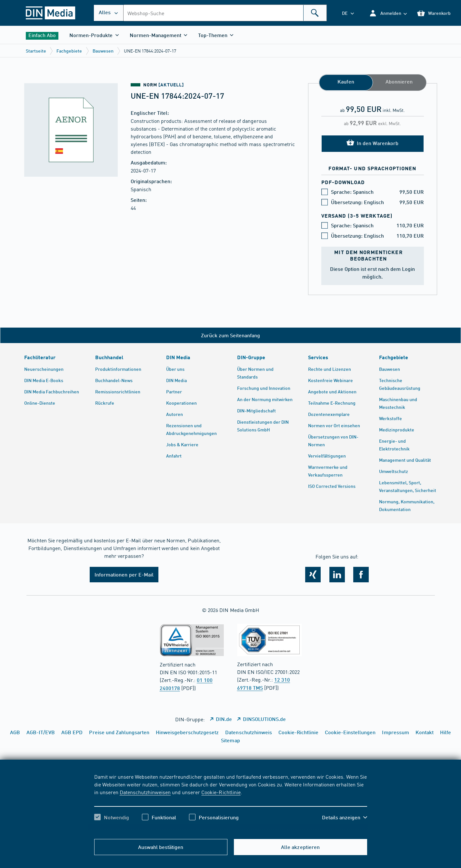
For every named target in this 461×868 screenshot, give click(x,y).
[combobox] (225, 13)
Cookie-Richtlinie (221, 792)
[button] (388, 13)
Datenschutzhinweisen (145, 792)
